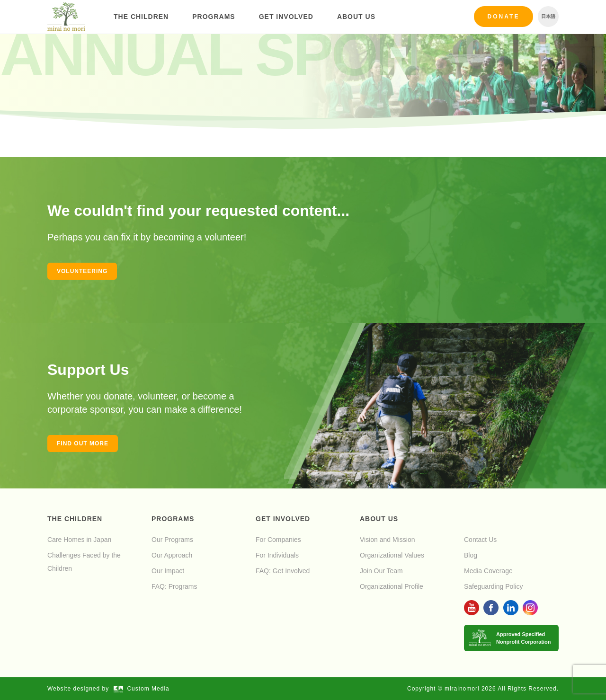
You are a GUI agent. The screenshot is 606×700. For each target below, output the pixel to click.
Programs (214, 17)
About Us (356, 17)
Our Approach (172, 555)
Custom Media (142, 689)
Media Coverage (488, 571)
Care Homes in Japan (79, 540)
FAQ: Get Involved (283, 571)
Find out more (83, 443)
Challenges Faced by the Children (84, 562)
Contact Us (480, 540)
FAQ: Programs (174, 586)
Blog (471, 555)
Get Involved (286, 17)
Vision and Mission (387, 540)
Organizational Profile (392, 586)
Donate (504, 17)
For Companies (278, 540)
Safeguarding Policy (494, 586)
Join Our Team (381, 571)
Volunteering (82, 271)
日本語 (548, 16)
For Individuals (277, 555)
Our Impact (168, 571)
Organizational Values (392, 555)
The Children (141, 17)
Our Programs (172, 540)
